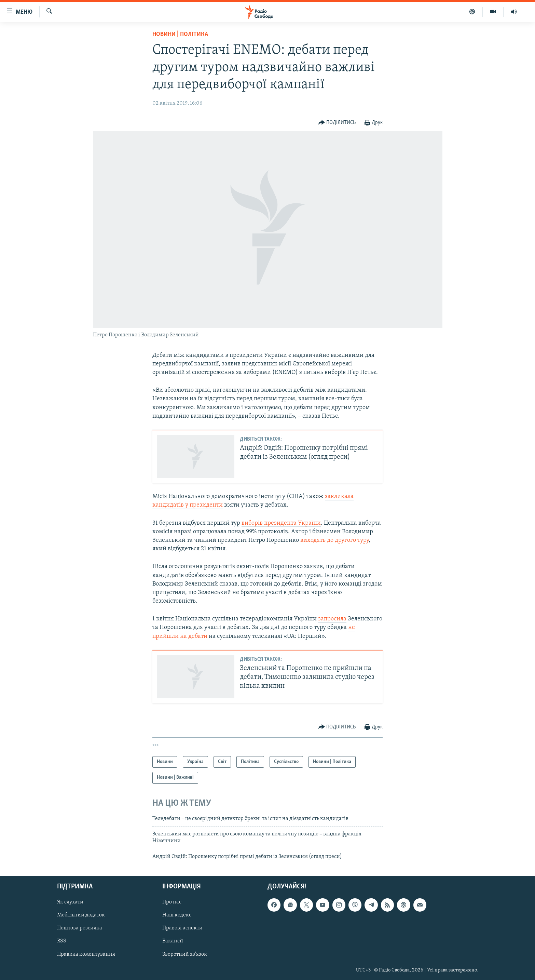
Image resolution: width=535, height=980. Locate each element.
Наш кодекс (177, 915)
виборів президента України (281, 523)
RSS (62, 941)
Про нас (172, 902)
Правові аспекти (182, 928)
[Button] (337, 123)
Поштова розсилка (80, 928)
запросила (332, 619)
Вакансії (173, 941)
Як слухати (70, 902)
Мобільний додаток (81, 915)
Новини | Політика (180, 34)
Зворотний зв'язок (185, 954)
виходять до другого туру (334, 540)
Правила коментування (86, 954)
